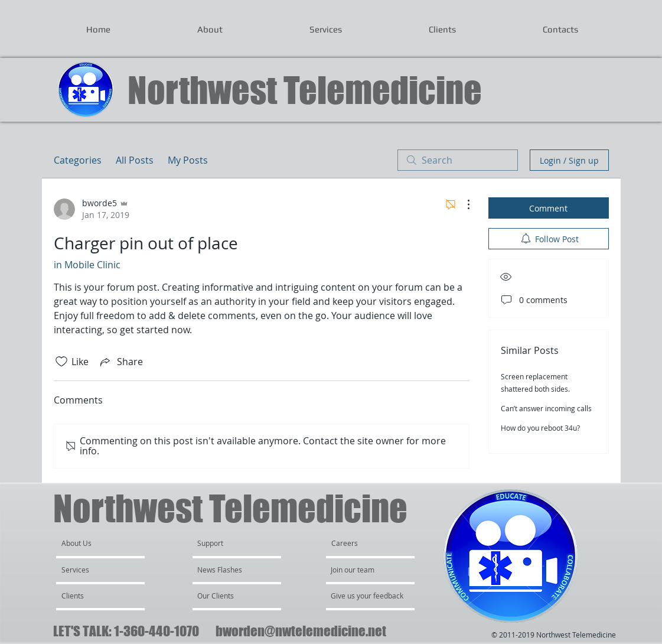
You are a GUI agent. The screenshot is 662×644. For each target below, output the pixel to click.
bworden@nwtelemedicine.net (301, 631)
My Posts (188, 160)
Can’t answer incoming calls (546, 408)
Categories (78, 160)
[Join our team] (363, 570)
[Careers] (363, 543)
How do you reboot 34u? (540, 428)
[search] (458, 160)
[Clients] (93, 596)
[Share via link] (120, 362)
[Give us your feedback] (373, 596)
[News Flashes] (231, 570)
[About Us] (107, 543)
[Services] (95, 570)
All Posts (135, 160)
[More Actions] (462, 204)
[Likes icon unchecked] (61, 362)
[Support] (225, 543)
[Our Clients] (229, 596)
